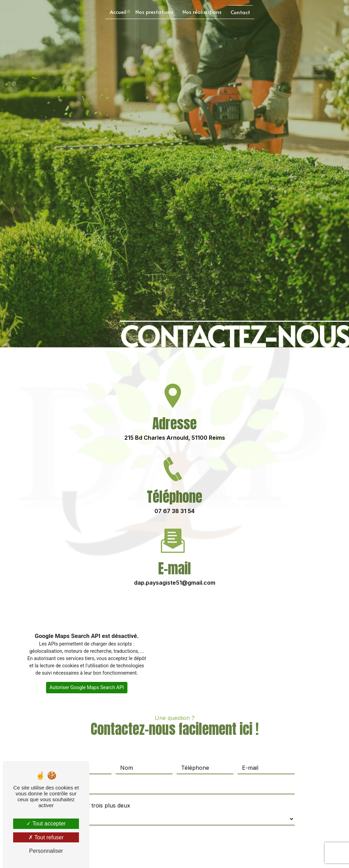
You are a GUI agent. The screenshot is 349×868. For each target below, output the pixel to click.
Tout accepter (46, 824)
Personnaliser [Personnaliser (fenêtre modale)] (46, 851)
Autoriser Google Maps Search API (87, 687)
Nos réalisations (202, 12)
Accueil (118, 12)
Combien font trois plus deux (92, 793)
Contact (240, 12)
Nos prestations (154, 12)
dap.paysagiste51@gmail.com (175, 570)
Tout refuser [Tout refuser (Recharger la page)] (46, 837)
